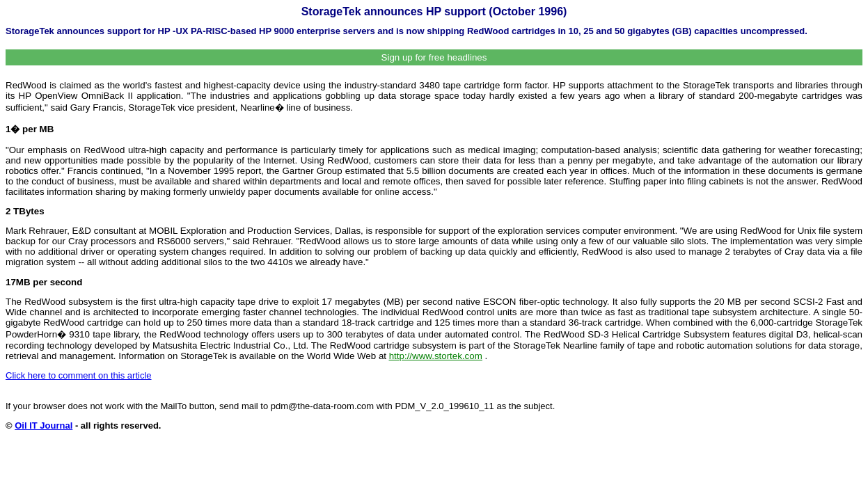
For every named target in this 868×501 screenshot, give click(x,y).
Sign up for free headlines (434, 57)
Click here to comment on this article (79, 375)
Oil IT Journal (44, 426)
